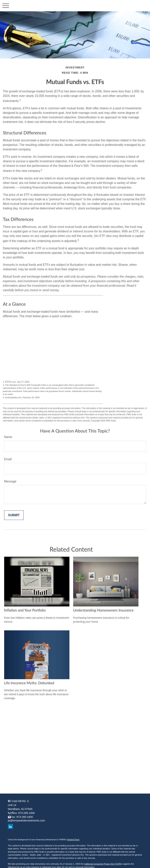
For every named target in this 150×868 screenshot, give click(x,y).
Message (10, 481)
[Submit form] (14, 515)
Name (8, 437)
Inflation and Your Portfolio (25, 610)
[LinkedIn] (10, 826)
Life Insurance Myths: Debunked (29, 683)
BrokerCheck (73, 840)
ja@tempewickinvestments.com (26, 821)
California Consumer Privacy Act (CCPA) (103, 864)
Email (8, 459)
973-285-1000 (27, 813)
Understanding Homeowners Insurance (103, 610)
